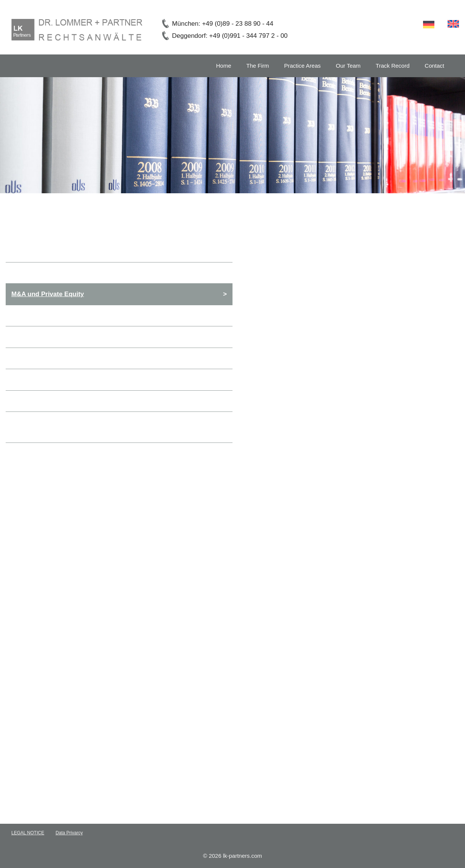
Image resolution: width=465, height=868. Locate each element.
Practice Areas (303, 66)
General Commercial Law (50, 251)
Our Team (348, 66)
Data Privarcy (69, 833)
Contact (434, 66)
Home (224, 66)
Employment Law (38, 358)
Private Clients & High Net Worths (63, 337)
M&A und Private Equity (48, 294)
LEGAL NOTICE (28, 833)
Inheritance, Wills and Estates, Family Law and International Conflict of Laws (115, 427)
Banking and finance (43, 316)
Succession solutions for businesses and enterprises (93, 380)
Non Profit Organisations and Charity (68, 401)
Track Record (393, 66)
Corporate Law (34, 273)
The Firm (258, 66)
